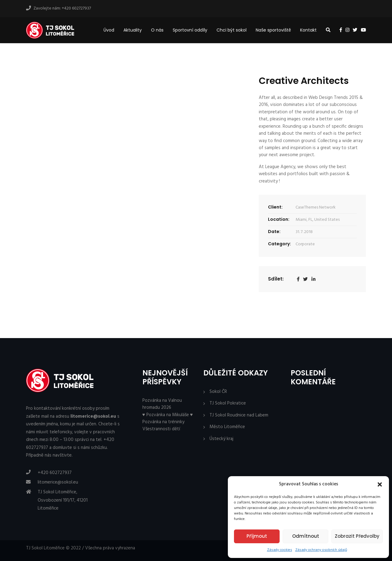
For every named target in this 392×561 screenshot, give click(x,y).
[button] (380, 484)
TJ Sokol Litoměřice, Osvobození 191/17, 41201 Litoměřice (63, 500)
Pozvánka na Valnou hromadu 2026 (162, 404)
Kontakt (308, 30)
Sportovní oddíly (190, 30)
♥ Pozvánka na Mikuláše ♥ (168, 415)
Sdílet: (276, 279)
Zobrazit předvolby (357, 536)
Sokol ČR (218, 392)
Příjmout (257, 536)
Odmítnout (306, 536)
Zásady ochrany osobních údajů (321, 550)
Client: (275, 207)
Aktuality (133, 30)
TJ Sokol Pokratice (228, 403)
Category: (279, 244)
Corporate (305, 244)
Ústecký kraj (221, 439)
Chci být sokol (232, 30)
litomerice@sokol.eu (58, 482)
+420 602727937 (55, 473)
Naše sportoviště (273, 30)
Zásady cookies (280, 550)
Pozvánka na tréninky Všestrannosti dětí (163, 425)
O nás (157, 30)
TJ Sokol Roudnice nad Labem (239, 415)
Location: (279, 219)
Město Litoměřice (227, 427)
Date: (274, 232)
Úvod (109, 30)
